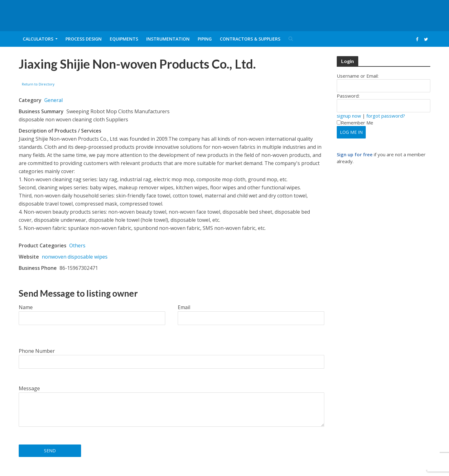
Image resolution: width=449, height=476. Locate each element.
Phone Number (37, 351)
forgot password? (386, 116)
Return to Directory (38, 84)
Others (77, 245)
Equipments (124, 39)
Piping (205, 39)
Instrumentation (168, 39)
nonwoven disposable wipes (75, 257)
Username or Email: (358, 76)
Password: (348, 96)
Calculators (38, 39)
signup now (349, 116)
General (53, 100)
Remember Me (355, 123)
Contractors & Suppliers (250, 39)
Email (184, 307)
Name (26, 307)
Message (29, 388)
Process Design (84, 39)
